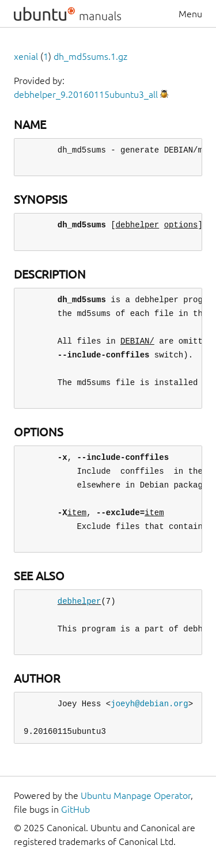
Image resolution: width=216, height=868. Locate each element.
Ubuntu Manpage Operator (136, 795)
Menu (190, 14)
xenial (26, 56)
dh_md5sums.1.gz (90, 56)
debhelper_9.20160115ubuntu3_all (86, 94)
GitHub (75, 809)
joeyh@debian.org (149, 704)
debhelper (79, 601)
